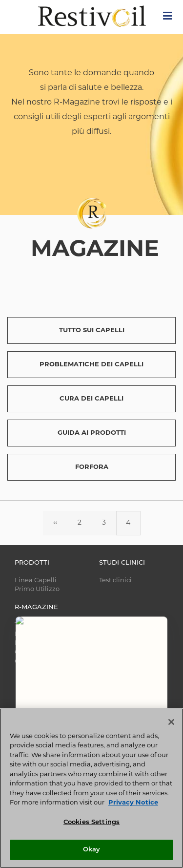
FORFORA (92, 467)
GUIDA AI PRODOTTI (92, 433)
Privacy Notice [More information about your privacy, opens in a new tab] (133, 803)
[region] (91, 788)
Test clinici (115, 581)
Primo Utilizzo (37, 589)
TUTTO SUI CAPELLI (92, 330)
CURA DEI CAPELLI (91, 399)
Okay (92, 850)
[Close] (171, 722)
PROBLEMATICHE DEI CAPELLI (91, 365)
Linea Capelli (36, 581)
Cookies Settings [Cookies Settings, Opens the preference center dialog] (91, 822)
